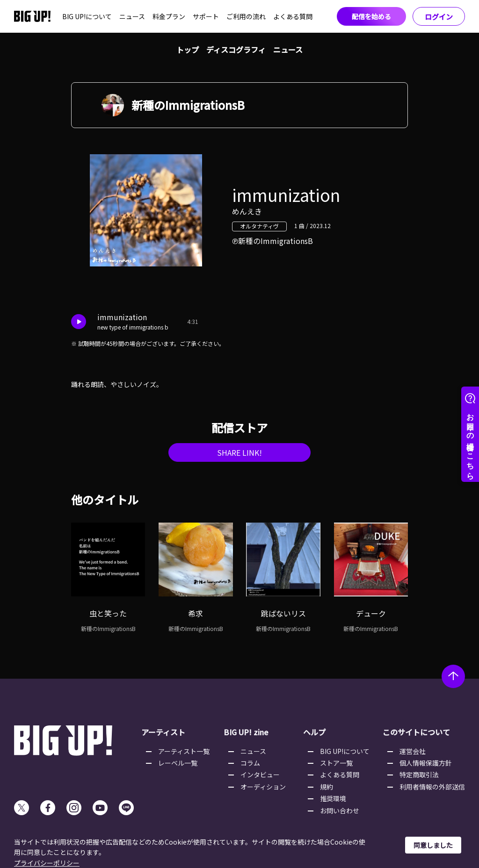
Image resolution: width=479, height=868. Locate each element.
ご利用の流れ (246, 16)
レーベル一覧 (178, 763)
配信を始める (371, 16)
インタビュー (260, 775)
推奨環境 (333, 798)
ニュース (132, 16)
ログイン (439, 17)
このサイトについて (416, 732)
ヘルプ (314, 732)
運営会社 (413, 751)
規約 (327, 787)
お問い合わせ (340, 811)
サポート (206, 16)
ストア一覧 (336, 763)
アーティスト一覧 (184, 751)
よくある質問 (293, 16)
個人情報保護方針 (426, 763)
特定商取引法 (419, 775)
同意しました (433, 845)
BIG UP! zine (246, 732)
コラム (250, 763)
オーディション (263, 787)
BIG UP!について (87, 16)
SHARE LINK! (239, 452)
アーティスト (163, 732)
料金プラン (169, 16)
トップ (188, 50)
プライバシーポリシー (47, 863)
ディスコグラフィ (236, 50)
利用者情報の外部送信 (432, 787)
